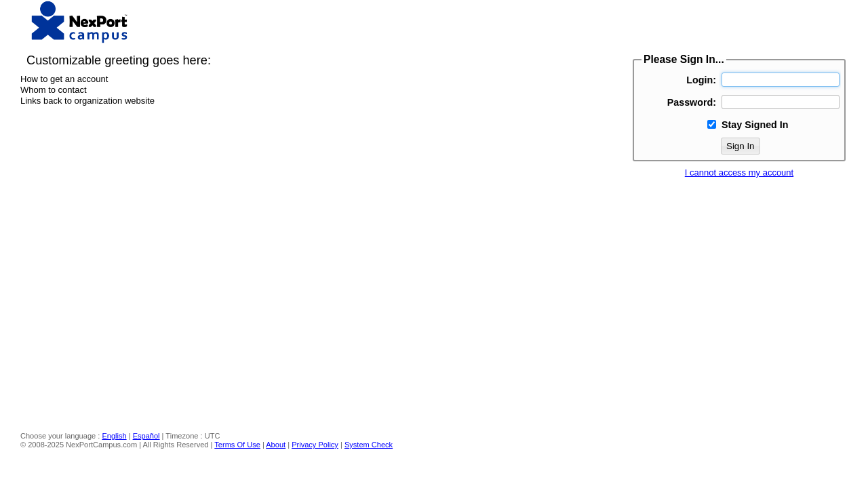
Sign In (741, 146)
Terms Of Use (237, 445)
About (276, 445)
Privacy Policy (315, 445)
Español (146, 436)
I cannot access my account (739, 172)
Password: (692, 102)
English (114, 436)
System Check (369, 445)
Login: (701, 80)
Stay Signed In (755, 125)
